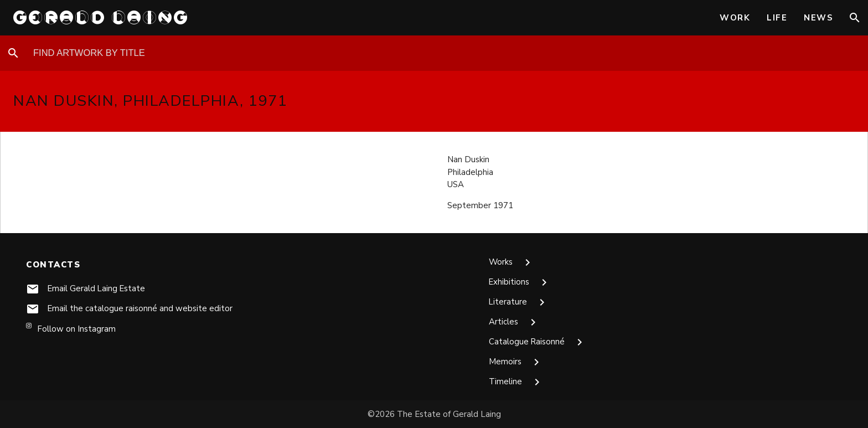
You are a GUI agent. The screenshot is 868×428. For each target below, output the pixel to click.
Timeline (516, 382)
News (818, 18)
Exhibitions (520, 282)
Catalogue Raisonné (538, 342)
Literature (519, 302)
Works (512, 262)
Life (777, 18)
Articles (514, 322)
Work (735, 18)
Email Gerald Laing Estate (97, 288)
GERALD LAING (101, 17)
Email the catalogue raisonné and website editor (140, 308)
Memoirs (516, 362)
